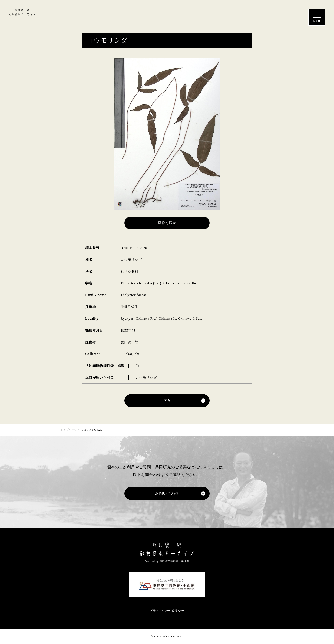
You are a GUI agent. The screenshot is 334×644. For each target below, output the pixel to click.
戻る (167, 400)
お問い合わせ (167, 493)
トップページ (69, 430)
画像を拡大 (167, 223)
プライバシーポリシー (167, 611)
